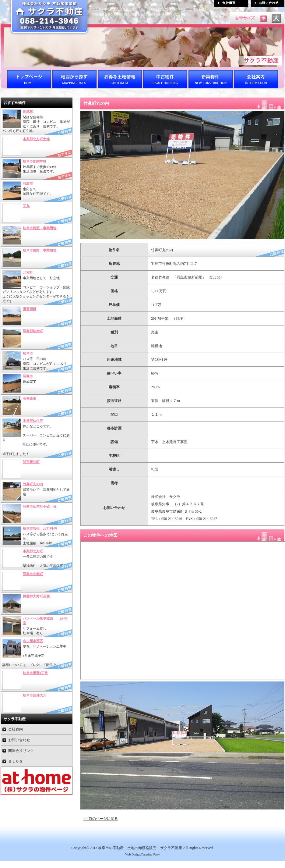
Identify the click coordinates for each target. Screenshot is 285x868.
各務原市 (30, 398)
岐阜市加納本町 (35, 161)
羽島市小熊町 (33, 574)
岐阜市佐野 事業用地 (40, 250)
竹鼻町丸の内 (33, 484)
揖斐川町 (30, 309)
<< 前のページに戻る (101, 819)
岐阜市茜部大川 (36, 695)
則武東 (28, 112)
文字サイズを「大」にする (276, 18)
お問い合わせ (19, 740)
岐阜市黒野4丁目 (35, 673)
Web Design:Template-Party (142, 854)
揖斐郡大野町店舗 (36, 596)
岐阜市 (28, 353)
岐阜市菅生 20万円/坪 (40, 528)
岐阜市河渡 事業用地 (40, 228)
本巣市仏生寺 (33, 421)
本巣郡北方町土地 (36, 139)
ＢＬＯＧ (16, 761)
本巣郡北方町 (33, 551)
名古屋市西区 (33, 641)
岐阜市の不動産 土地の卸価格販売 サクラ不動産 (140, 848)
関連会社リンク (21, 751)
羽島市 (28, 183)
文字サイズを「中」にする (263, 18)
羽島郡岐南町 (33, 331)
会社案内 (16, 729)
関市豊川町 (31, 462)
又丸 (26, 206)
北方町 (28, 272)
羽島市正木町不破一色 (40, 506)
